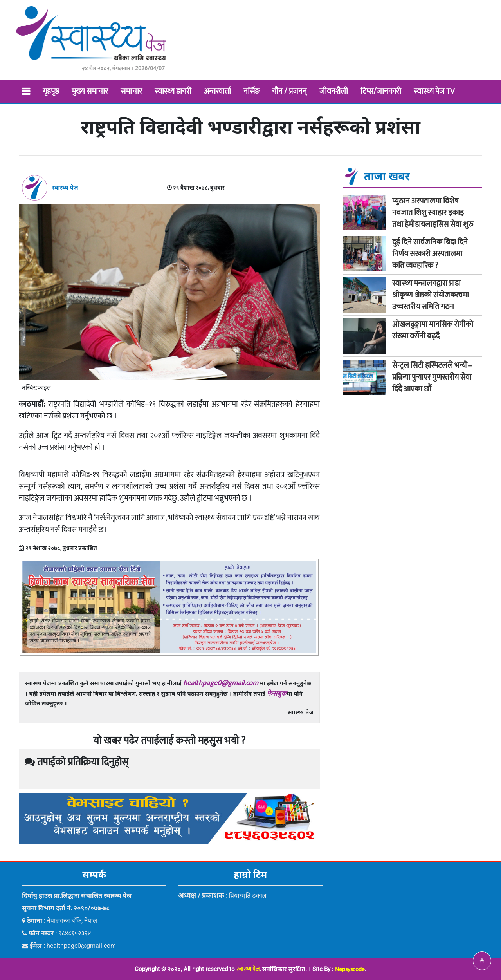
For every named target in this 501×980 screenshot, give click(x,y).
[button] (482, 961)
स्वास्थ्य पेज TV (434, 91)
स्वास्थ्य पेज (248, 969)
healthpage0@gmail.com (221, 683)
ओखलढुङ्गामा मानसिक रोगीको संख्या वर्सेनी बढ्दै (433, 330)
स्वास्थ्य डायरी (173, 91)
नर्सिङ (251, 91)
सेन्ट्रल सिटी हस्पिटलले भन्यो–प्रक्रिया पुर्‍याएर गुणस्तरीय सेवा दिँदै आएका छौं (432, 377)
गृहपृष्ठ (51, 91)
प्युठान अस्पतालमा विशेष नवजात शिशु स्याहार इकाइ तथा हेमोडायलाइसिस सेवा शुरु (433, 213)
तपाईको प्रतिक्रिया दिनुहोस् (77, 762)
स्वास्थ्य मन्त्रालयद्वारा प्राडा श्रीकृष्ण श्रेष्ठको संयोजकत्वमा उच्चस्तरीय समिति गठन (431, 295)
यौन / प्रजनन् (289, 91)
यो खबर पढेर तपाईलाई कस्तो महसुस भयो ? (169, 741)
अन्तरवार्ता (217, 91)
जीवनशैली (334, 91)
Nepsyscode (350, 969)
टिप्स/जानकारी (381, 91)
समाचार (131, 91)
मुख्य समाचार (90, 91)
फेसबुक (277, 694)
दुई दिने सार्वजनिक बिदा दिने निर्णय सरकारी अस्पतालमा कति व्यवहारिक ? (430, 254)
